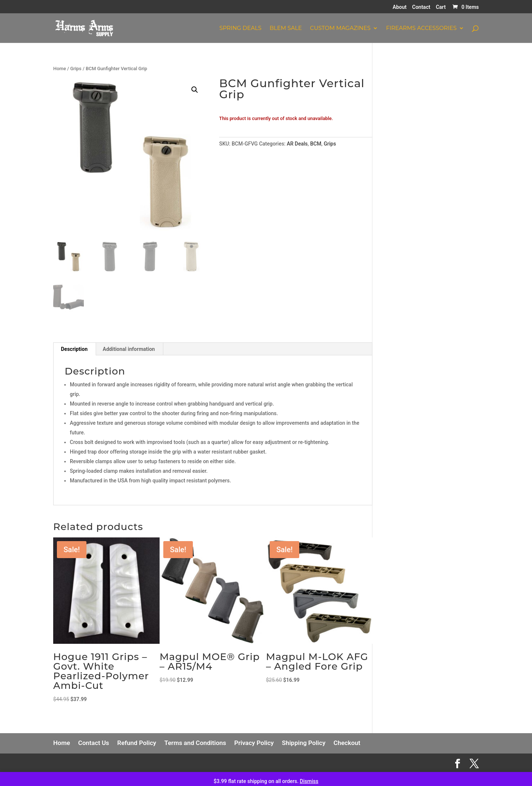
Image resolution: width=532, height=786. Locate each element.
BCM (316, 144)
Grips (76, 69)
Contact (421, 7)
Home (60, 69)
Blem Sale (286, 28)
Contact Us (94, 743)
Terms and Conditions (195, 743)
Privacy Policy (254, 743)
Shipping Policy (304, 743)
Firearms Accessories (421, 28)
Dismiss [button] (309, 781)
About (400, 7)
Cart (441, 7)
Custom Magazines (340, 28)
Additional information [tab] (129, 349)
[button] (195, 90)
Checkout (347, 743)
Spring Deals (241, 28)
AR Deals (297, 144)
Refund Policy (137, 743)
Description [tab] (74, 349)
